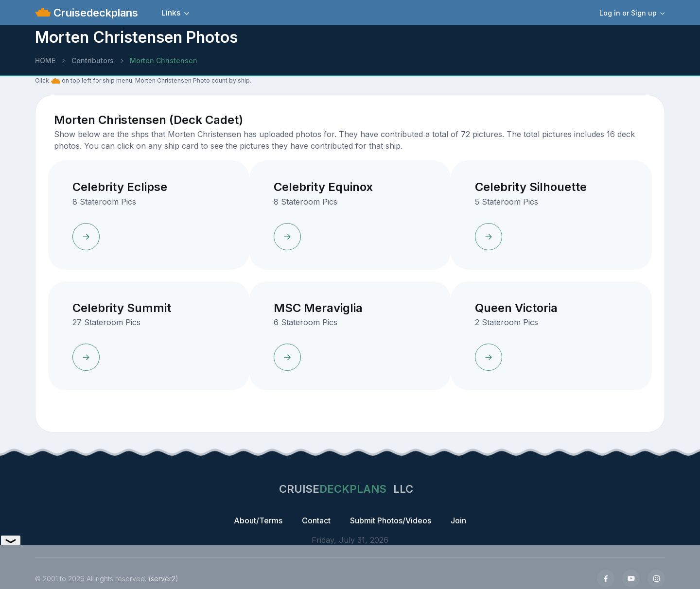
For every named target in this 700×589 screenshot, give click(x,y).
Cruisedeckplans (94, 13)
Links (171, 13)
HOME (45, 61)
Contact (316, 520)
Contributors (93, 61)
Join (458, 520)
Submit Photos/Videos (391, 520)
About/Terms (258, 520)
